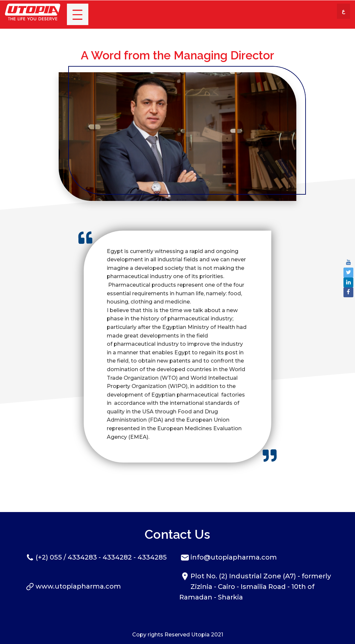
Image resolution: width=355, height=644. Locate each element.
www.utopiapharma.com (78, 586)
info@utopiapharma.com (234, 557)
